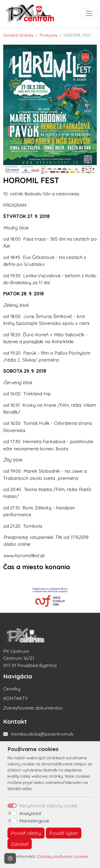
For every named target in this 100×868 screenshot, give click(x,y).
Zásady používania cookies (63, 856)
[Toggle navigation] (89, 13)
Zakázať (20, 844)
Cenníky (12, 689)
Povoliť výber (64, 833)
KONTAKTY (15, 698)
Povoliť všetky (26, 833)
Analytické (30, 813)
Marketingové (34, 821)
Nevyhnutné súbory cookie (48, 806)
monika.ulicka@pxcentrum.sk (42, 734)
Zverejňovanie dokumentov (33, 708)
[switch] (12, 813)
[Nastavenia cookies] (10, 858)
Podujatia (49, 35)
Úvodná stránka (18, 35)
